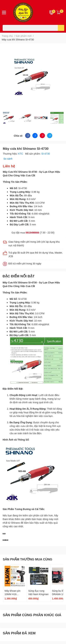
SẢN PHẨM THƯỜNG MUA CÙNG (28, 559)
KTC (21, 154)
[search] (61, 28)
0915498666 (32, 233)
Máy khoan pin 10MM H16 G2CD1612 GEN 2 (15, 594)
